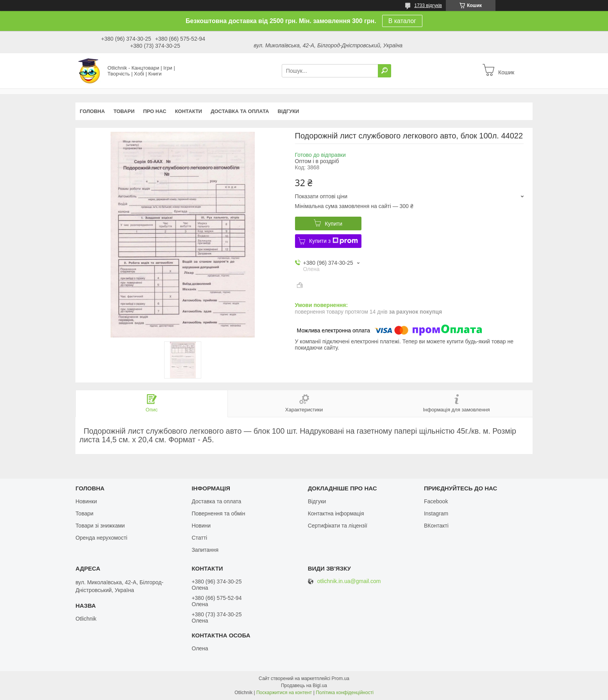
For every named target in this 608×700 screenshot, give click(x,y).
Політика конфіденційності (345, 693)
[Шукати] (384, 71)
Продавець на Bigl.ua (304, 686)
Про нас (155, 111)
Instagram (436, 513)
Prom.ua (341, 678)
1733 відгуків (428, 5)
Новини (201, 526)
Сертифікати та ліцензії (338, 526)
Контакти (189, 111)
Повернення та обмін (218, 513)
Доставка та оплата (240, 111)
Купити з (334, 241)
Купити (334, 224)
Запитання (205, 550)
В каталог (402, 21)
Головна (92, 111)
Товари (124, 111)
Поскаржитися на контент (284, 693)
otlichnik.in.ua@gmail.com (349, 581)
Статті (199, 538)
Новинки (86, 501)
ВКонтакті (436, 526)
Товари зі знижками (100, 526)
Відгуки (288, 111)
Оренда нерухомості (101, 538)
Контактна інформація (336, 513)
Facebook (436, 501)
